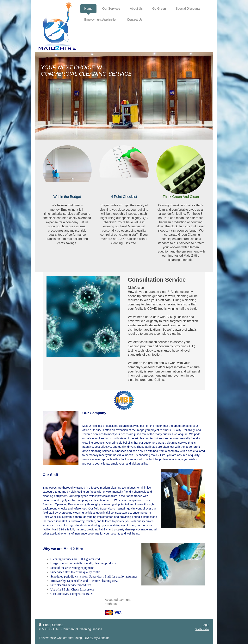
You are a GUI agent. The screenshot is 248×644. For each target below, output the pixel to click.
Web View (202, 629)
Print (45, 625)
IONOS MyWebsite (96, 638)
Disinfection (136, 288)
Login (205, 625)
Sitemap (58, 625)
